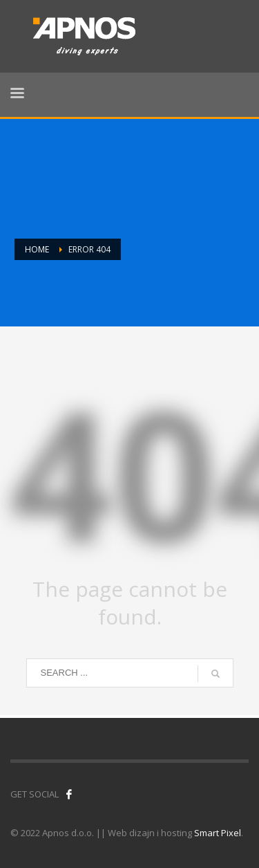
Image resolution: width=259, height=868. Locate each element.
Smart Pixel (218, 833)
